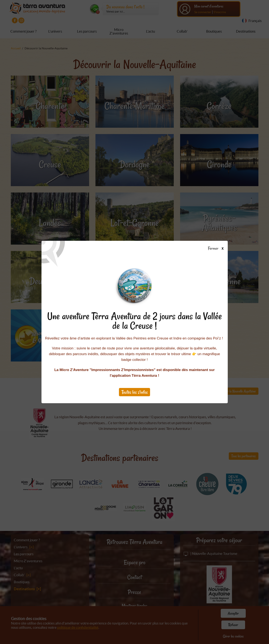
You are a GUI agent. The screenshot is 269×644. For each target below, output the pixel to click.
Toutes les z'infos (135, 392)
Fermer (218, 249)
